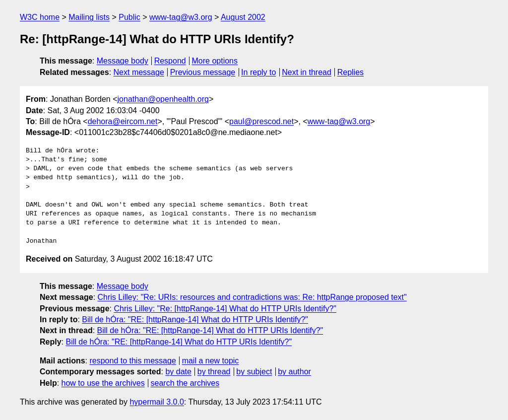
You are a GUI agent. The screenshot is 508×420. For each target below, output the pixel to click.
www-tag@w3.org (181, 17)
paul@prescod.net (261, 121)
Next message (139, 72)
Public (129, 17)
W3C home (40, 17)
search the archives (185, 383)
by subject (254, 372)
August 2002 (243, 17)
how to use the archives (103, 383)
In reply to (258, 72)
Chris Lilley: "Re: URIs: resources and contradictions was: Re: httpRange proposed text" (252, 297)
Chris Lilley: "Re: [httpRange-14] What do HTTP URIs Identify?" (225, 309)
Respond (170, 61)
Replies (350, 72)
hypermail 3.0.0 (157, 402)
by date (178, 372)
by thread (214, 372)
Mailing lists (89, 17)
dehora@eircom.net (123, 121)
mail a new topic (211, 361)
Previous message (203, 72)
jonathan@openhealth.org (163, 99)
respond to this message (132, 361)
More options (215, 61)
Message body (123, 61)
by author (294, 372)
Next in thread (307, 72)
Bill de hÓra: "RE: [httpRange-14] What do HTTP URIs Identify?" (195, 319)
